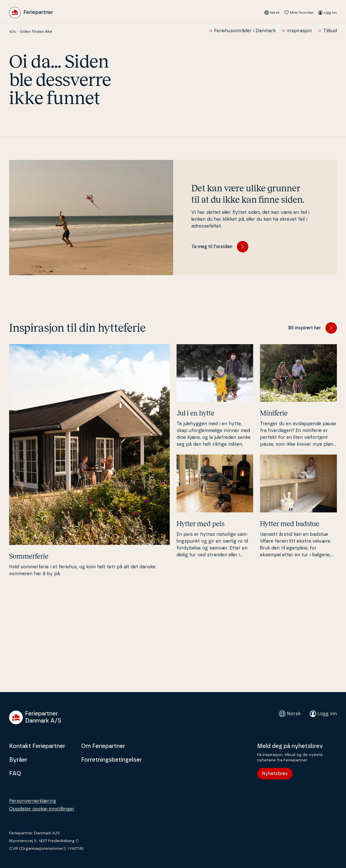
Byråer (18, 760)
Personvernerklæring (33, 801)
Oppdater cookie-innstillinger (42, 809)
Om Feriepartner (103, 746)
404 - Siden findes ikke (31, 32)
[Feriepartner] (31, 13)
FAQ (15, 774)
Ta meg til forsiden (220, 247)
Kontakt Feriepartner (37, 746)
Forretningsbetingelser (111, 760)
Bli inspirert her (313, 328)
